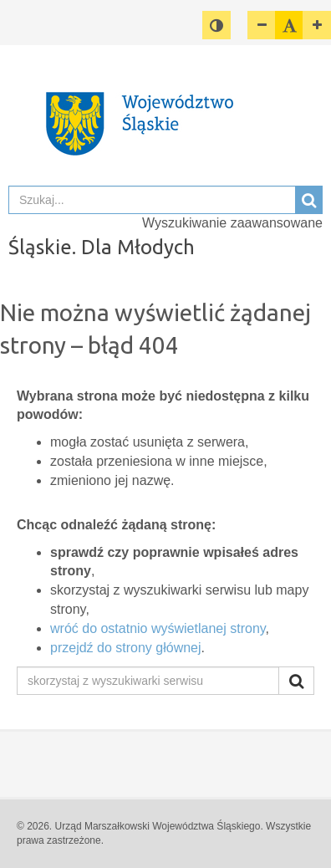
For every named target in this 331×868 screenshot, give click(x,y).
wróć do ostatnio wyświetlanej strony (158, 628)
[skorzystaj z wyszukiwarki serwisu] (148, 681)
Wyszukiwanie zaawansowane (232, 223)
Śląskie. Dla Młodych (102, 247)
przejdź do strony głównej (126, 648)
